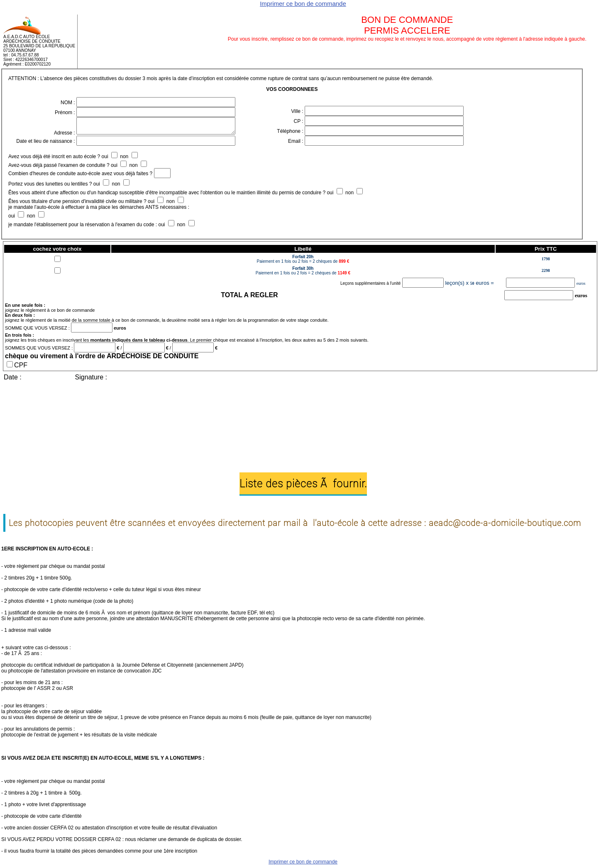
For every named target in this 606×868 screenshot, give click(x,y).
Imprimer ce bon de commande (303, 4)
